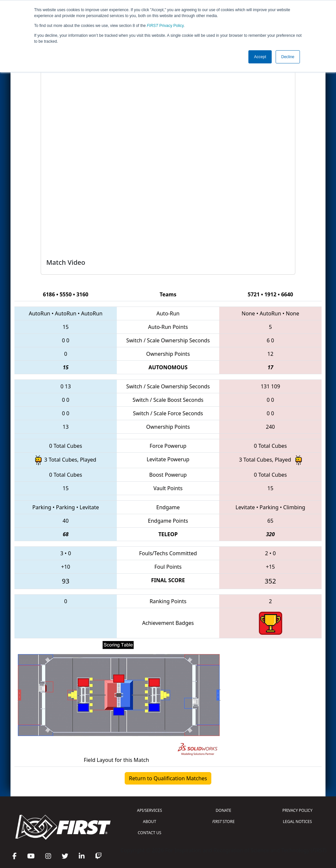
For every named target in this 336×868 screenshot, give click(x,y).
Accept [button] (260, 57)
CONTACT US (150, 833)
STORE (223, 822)
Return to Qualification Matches (168, 778)
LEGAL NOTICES (297, 822)
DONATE (223, 810)
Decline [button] (288, 57)
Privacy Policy (165, 26)
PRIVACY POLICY (297, 810)
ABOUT (150, 822)
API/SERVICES (150, 810)
